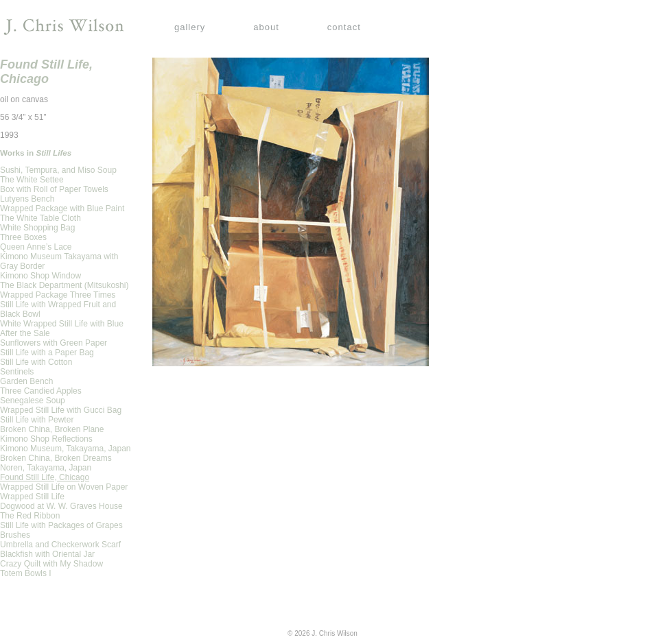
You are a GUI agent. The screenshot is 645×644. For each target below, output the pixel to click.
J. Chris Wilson (63, 27)
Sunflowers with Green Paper (54, 343)
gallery (190, 27)
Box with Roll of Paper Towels (54, 189)
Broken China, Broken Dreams (56, 458)
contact (344, 27)
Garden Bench (26, 381)
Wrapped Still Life (32, 497)
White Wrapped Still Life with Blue (62, 324)
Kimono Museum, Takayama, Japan (66, 449)
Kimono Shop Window (40, 276)
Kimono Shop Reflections (46, 439)
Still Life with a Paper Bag (47, 353)
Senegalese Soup (33, 401)
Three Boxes (23, 237)
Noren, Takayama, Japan (46, 468)
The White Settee (32, 180)
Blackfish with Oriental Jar (47, 554)
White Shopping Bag (37, 228)
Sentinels (17, 372)
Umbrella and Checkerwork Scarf (60, 545)
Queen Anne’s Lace (36, 247)
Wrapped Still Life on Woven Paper (64, 487)
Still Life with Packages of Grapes (61, 525)
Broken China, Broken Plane (52, 429)
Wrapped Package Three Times (58, 295)
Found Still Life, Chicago (45, 477)
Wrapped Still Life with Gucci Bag (61, 410)
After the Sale (25, 333)
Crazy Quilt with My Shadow (51, 564)
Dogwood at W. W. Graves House (61, 506)
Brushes (15, 535)
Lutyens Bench (27, 199)
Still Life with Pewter (37, 420)
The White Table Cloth (40, 218)
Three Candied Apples (41, 391)
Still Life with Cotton (36, 362)
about (266, 27)
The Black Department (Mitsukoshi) (64, 285)
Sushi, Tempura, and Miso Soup (58, 170)
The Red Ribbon (30, 516)
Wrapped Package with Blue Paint (62, 208)
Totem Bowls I (26, 573)
